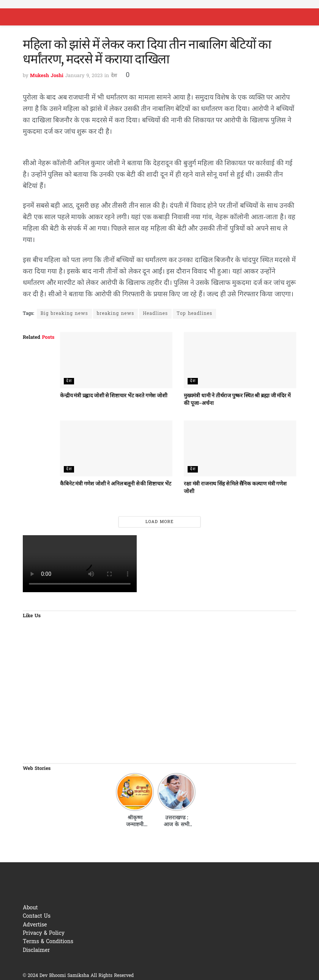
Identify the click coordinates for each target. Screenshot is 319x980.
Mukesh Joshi (47, 76)
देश (114, 76)
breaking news (115, 314)
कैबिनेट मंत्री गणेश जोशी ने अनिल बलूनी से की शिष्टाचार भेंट (115, 484)
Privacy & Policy (44, 933)
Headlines (155, 314)
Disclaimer (36, 951)
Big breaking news (64, 314)
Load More (159, 522)
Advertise (35, 925)
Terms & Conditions (48, 942)
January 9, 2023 (84, 76)
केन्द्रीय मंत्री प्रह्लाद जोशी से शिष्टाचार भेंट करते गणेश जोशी (114, 395)
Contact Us (37, 916)
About (30, 908)
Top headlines (194, 314)
